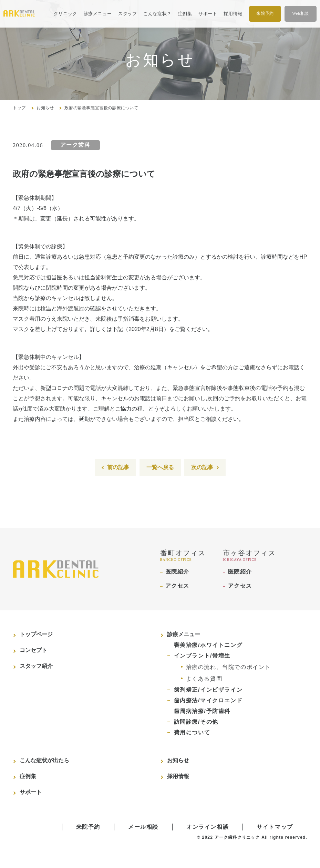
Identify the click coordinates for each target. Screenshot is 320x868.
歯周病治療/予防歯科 (202, 711)
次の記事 (202, 467)
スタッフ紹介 (36, 666)
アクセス (177, 586)
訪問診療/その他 (196, 722)
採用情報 (233, 14)
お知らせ (45, 108)
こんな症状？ (157, 14)
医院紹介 (177, 572)
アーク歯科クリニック (237, 837)
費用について (192, 732)
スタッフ (128, 14)
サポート (208, 14)
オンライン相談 (208, 827)
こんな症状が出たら (44, 760)
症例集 (185, 14)
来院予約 (265, 13)
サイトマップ (275, 827)
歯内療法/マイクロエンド (208, 700)
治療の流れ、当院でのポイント (228, 667)
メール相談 (143, 827)
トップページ (36, 634)
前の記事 (118, 467)
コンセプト (33, 650)
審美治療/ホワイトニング (208, 645)
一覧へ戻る (160, 467)
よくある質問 (204, 679)
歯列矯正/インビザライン (208, 690)
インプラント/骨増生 (202, 656)
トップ (19, 108)
